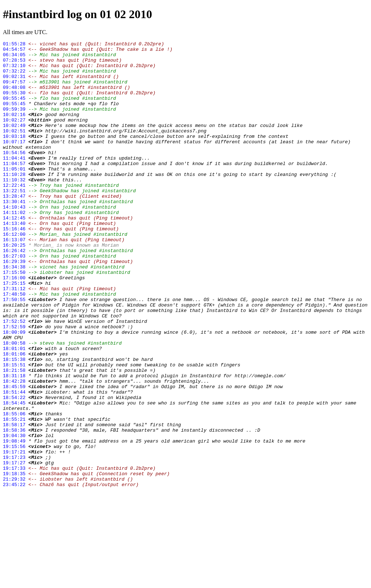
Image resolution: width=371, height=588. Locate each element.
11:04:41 (14, 182)
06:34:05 (14, 58)
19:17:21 (14, 534)
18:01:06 (14, 417)
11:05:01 (14, 195)
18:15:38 (14, 423)
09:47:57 (14, 90)
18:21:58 (14, 436)
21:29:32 (14, 567)
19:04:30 (14, 515)
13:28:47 (14, 227)
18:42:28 (14, 449)
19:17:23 (14, 541)
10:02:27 (14, 136)
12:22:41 (14, 214)
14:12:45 (14, 254)
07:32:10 (14, 71)
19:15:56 (14, 528)
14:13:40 (14, 260)
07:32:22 (14, 77)
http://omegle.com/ (260, 443)
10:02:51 (14, 149)
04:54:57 (14, 51)
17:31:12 (14, 338)
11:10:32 (14, 208)
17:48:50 (14, 345)
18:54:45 (14, 476)
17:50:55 (14, 351)
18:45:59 (14, 456)
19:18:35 (14, 560)
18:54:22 (14, 469)
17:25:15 (14, 332)
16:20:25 (14, 286)
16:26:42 (14, 293)
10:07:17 (14, 162)
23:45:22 (14, 573)
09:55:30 (14, 103)
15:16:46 (14, 267)
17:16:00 (14, 325)
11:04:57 (14, 188)
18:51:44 (14, 462)
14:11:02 (14, 247)
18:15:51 (14, 430)
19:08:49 (14, 521)
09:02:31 (14, 84)
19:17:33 (14, 554)
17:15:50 (14, 319)
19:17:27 (14, 547)
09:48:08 (14, 97)
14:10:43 (14, 240)
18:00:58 (14, 404)
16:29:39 (14, 306)
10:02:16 (14, 129)
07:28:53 (14, 64)
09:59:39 (14, 123)
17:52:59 (14, 384)
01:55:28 (14, 45)
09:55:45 (14, 110)
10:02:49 (14, 143)
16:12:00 (14, 273)
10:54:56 (14, 175)
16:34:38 (14, 312)
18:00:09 (14, 391)
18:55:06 (14, 489)
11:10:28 (14, 201)
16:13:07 (14, 280)
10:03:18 (14, 156)
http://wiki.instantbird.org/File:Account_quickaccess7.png (126, 149)
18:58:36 (14, 508)
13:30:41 (14, 234)
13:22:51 (14, 221)
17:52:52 (14, 378)
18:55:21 (14, 495)
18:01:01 (14, 410)
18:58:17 (14, 502)
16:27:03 (14, 299)
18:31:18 (14, 443)
